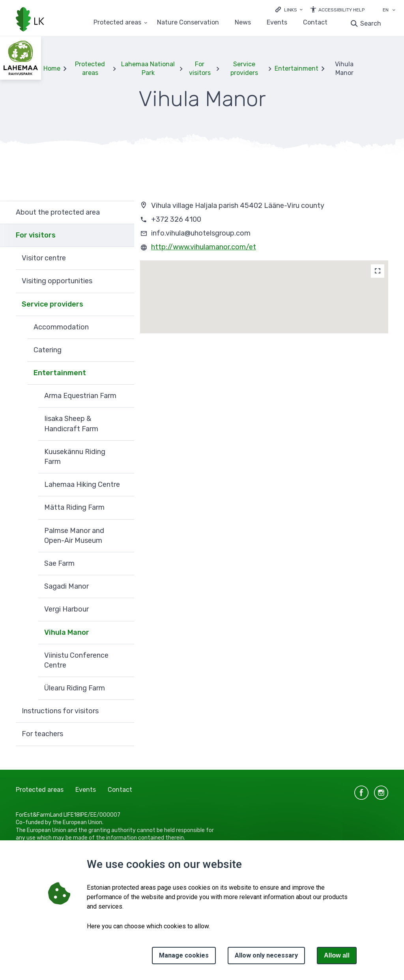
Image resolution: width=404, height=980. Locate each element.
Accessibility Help (341, 10)
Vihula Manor (67, 632)
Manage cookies (184, 955)
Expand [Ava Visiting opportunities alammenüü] (124, 281)
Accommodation (61, 327)
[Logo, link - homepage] (30, 20)
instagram (381, 793)
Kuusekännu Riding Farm (75, 457)
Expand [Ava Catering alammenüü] (124, 350)
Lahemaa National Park (148, 68)
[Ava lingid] (289, 9)
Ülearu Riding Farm (75, 688)
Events (277, 23)
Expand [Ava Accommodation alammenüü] (124, 327)
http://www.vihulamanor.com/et (204, 247)
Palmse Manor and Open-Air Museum (74, 536)
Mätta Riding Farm (74, 507)
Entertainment (296, 68)
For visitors (200, 68)
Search (371, 23)
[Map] (378, 271)
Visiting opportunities (57, 281)
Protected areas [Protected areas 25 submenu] (117, 23)
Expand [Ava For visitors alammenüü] (124, 236)
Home (52, 68)
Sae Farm (59, 563)
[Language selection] (394, 11)
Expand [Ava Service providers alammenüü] (124, 305)
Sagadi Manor (66, 586)
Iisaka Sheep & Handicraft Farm (71, 424)
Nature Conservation (188, 23)
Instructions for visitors (60, 711)
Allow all (337, 955)
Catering (48, 350)
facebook (361, 793)
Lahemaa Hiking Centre (82, 484)
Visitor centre (44, 258)
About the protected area (58, 212)
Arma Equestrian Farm (80, 396)
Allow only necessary (266, 955)
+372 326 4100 (176, 219)
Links (291, 10)
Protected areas (90, 68)
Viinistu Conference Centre (76, 660)
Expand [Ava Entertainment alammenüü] (124, 373)
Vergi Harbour (66, 609)
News (243, 23)
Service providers (244, 68)
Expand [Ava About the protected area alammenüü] (124, 212)
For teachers (42, 734)
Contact (315, 23)
